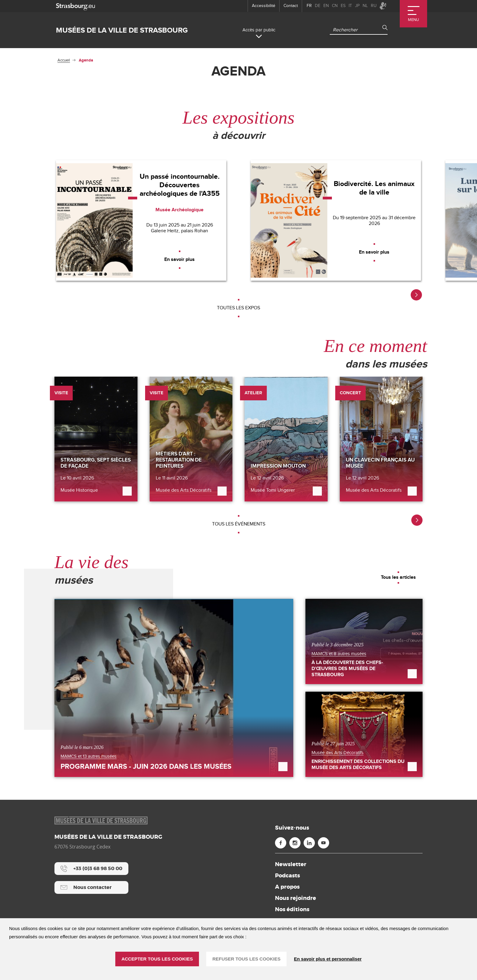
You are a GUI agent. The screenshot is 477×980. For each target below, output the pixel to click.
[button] (416, 295)
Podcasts (287, 876)
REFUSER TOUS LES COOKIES (246, 959)
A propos (287, 887)
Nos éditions (292, 909)
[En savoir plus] (179, 260)
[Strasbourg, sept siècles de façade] (96, 439)
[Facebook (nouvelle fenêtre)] (281, 843)
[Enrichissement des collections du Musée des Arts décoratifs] (364, 734)
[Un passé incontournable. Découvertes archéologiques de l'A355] (141, 220)
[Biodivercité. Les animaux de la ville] (336, 220)
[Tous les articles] (398, 578)
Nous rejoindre (296, 898)
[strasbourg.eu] (75, 6)
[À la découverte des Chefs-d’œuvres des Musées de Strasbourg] (364, 641)
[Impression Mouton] (286, 439)
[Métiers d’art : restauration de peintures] (191, 439)
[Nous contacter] (91, 887)
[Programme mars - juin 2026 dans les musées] (174, 688)
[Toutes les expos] (238, 308)
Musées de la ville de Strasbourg (122, 30)
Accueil (64, 60)
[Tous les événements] (238, 524)
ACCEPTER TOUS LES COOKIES (157, 959)
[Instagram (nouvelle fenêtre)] (295, 843)
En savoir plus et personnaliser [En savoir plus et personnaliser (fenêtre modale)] (328, 959)
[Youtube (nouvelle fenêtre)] (324, 843)
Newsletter (291, 864)
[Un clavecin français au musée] (381, 439)
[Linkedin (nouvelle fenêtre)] (309, 843)
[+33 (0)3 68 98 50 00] (91, 869)
